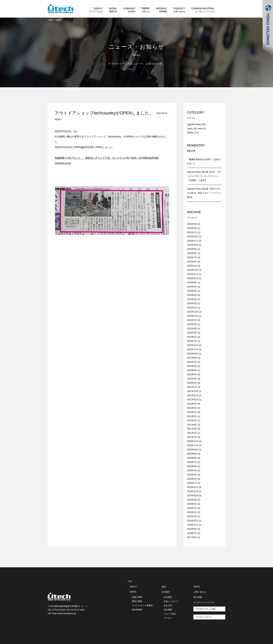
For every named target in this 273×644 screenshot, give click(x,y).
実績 (164, 587)
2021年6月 (192, 416)
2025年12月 (193, 237)
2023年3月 (192, 333)
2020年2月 (192, 479)
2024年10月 (193, 278)
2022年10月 (193, 354)
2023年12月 (193, 312)
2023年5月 (192, 324)
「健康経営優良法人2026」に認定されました (204, 161)
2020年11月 (193, 445)
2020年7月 (192, 462)
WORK (133, 592)
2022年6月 (192, 366)
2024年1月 (192, 308)
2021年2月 (192, 433)
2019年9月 (192, 500)
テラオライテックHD (205, 609)
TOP (130, 581)
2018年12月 (193, 521)
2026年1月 (192, 232)
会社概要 (168, 610)
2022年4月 (192, 375)
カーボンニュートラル (204, 602)
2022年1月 (192, 387)
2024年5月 (192, 291)
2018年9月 (192, 529)
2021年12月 (193, 391)
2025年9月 (192, 249)
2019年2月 (192, 512)
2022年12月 (193, 345)
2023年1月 (192, 341)
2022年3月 (192, 379)
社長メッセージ (171, 601)
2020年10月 (193, 450)
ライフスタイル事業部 (142, 606)
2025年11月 (193, 241)
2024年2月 (192, 303)
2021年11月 (193, 395)
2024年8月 (192, 283)
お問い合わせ (200, 592)
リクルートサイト (204, 617)
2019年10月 (193, 496)
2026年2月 (192, 228)
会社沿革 (168, 606)
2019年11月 (193, 491)
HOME (50, 20)
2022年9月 (192, 358)
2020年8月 (192, 458)
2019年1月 (192, 516)
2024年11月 (193, 274)
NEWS (58, 119)
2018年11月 (193, 525)
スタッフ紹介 (170, 614)
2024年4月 (192, 295)
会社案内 (166, 592)
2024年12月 (193, 270)
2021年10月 (193, 400)
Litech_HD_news (195, 129)
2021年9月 (192, 404)
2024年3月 (192, 299)
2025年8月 (192, 253)
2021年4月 (192, 425)
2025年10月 (193, 245)
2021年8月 (192, 408)
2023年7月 (192, 320)
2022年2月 (192, 383)
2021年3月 (192, 429)
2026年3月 (192, 224)
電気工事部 (137, 601)
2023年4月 (192, 329)
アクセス (168, 618)
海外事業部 (137, 610)
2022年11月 (193, 349)
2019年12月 (193, 487)
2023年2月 (192, 337)
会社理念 (168, 597)
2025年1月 (192, 266)
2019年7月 (192, 508)
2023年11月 (193, 316)
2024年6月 (192, 287)
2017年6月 (192, 537)
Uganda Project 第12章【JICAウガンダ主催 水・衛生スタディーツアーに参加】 (204, 193)
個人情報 (198, 597)
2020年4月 (192, 471)
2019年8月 (192, 504)
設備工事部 (137, 597)
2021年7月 (192, 412)
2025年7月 (192, 257)
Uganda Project (194, 124)
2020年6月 (192, 466)
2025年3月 (192, 262)
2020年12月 (193, 441)
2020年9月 (192, 454)
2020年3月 (192, 475)
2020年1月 (192, 483)
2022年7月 (192, 362)
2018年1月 (192, 533)
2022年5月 (192, 370)
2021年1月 (192, 437)
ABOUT (133, 587)
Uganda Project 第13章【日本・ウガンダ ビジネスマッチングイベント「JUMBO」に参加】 (204, 176)
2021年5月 (192, 421)
